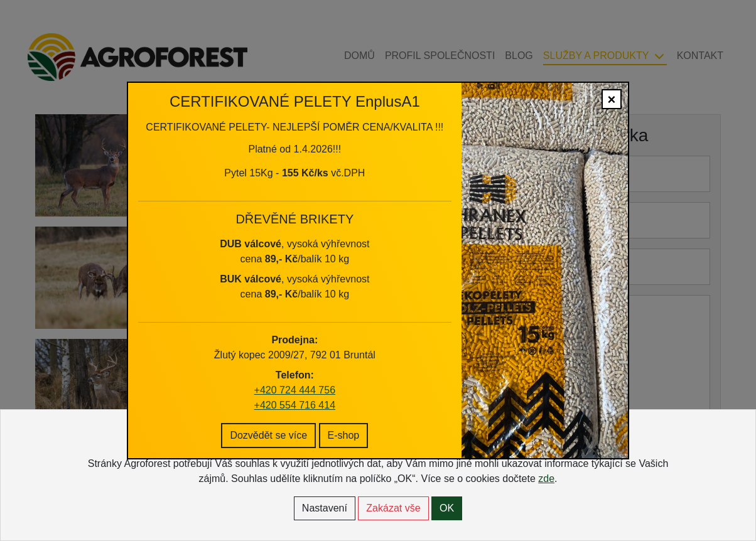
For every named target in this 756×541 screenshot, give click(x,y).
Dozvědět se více (268, 416)
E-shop (344, 416)
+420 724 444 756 (295, 371)
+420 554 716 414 (295, 386)
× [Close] (612, 81)
